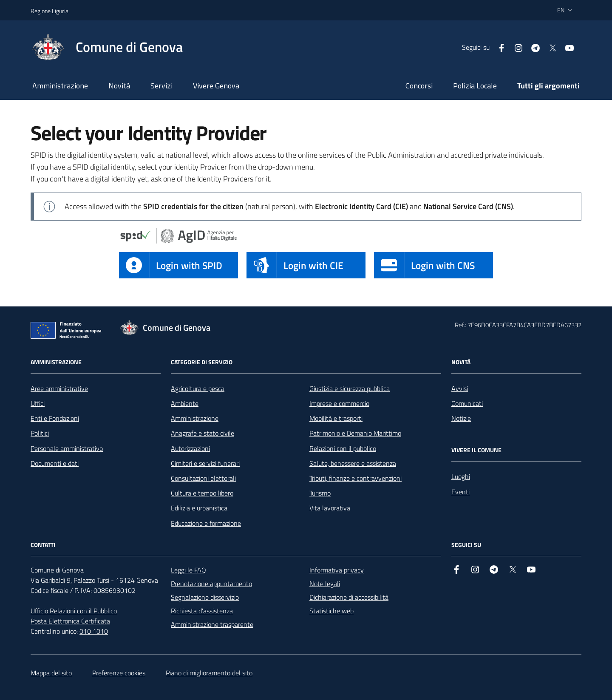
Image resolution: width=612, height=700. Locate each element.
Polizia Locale (475, 86)
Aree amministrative (59, 388)
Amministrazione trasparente (212, 624)
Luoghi (461, 476)
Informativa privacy (337, 570)
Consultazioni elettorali (203, 478)
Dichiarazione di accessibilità (349, 597)
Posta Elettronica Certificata (70, 621)
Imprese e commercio (339, 403)
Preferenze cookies (119, 673)
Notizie (461, 418)
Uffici (38, 403)
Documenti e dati (55, 463)
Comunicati (467, 403)
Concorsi (419, 86)
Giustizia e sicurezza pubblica (350, 388)
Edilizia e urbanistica (199, 508)
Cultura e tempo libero (202, 493)
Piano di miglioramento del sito (209, 673)
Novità (119, 86)
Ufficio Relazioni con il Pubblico (74, 611)
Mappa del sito (51, 673)
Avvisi (460, 388)
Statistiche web (331, 611)
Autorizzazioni (190, 448)
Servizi (161, 86)
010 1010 (94, 631)
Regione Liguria (50, 11)
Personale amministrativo (67, 448)
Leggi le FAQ (188, 570)
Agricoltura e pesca (198, 388)
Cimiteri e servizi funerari (205, 463)
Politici (40, 433)
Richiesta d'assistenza (202, 611)
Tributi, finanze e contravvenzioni (356, 478)
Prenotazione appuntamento (211, 584)
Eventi (460, 492)
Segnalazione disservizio (205, 597)
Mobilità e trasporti (336, 418)
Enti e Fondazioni (55, 418)
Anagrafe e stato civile (203, 433)
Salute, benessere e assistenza (353, 463)
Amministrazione (60, 86)
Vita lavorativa (330, 508)
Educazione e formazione (206, 523)
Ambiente (185, 403)
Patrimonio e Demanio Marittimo (355, 433)
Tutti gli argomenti (548, 86)
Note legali (325, 584)
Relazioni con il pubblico (343, 448)
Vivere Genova (216, 86)
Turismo (320, 493)
